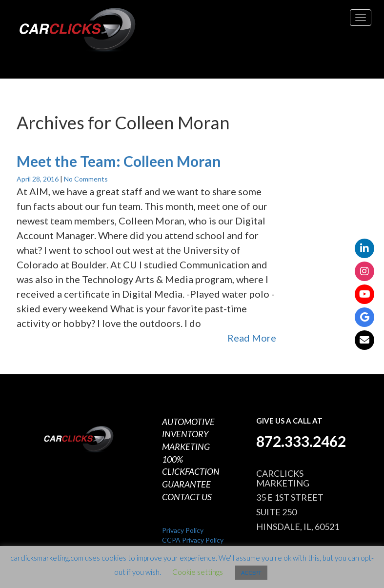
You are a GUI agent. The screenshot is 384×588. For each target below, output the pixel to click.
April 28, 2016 (38, 179)
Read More (252, 338)
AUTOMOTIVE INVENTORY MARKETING (188, 434)
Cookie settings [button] (198, 572)
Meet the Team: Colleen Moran (119, 161)
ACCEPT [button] (251, 573)
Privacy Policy (183, 530)
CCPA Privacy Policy (193, 540)
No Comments (86, 179)
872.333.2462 (301, 441)
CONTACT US (187, 497)
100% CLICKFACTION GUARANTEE (191, 472)
